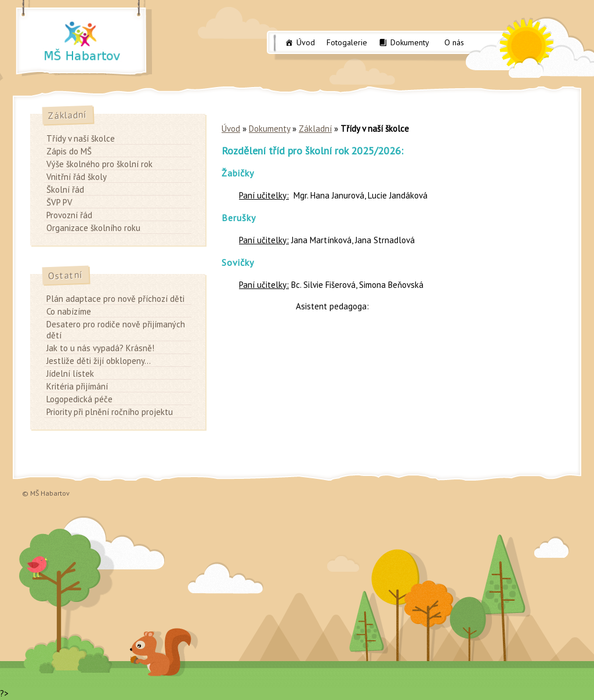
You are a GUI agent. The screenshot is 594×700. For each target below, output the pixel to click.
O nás (454, 42)
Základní (315, 129)
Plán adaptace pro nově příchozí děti (115, 299)
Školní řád (65, 190)
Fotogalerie (347, 42)
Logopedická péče (79, 399)
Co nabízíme (69, 311)
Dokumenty (410, 42)
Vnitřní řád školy (77, 177)
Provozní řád (69, 215)
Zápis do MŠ (69, 151)
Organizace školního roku (93, 228)
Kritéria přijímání (77, 386)
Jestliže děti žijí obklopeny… (99, 361)
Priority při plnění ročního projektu (110, 412)
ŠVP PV (59, 202)
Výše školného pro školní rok (99, 164)
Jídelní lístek (70, 374)
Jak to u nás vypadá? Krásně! (100, 348)
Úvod (306, 42)
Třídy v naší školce (81, 138)
